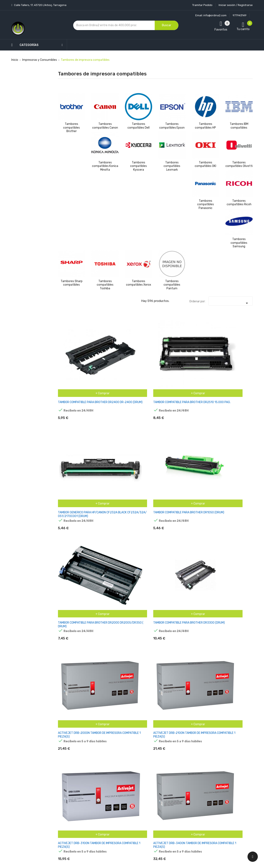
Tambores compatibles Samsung (239, 243)
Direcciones (159, 800)
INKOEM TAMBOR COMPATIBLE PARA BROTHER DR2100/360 (171, 589)
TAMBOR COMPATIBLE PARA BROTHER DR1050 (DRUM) (171, 350)
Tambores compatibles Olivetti (239, 164)
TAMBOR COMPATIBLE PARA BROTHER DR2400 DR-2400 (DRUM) (70, 350)
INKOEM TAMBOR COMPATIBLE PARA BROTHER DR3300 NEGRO (238, 589)
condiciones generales (227, 776)
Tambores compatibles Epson (172, 126)
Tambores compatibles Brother (71, 128)
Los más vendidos (97, 764)
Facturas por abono (164, 793)
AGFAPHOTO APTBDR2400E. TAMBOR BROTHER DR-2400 (238, 410)
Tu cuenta (160, 748)
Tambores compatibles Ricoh (239, 203)
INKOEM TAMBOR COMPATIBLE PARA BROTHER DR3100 (204, 587)
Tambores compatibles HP (205, 126)
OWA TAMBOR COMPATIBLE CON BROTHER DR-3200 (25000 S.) (205, 708)
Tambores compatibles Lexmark (172, 166)
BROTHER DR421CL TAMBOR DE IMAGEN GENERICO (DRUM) (138, 468)
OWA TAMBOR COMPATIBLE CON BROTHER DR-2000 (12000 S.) (171, 708)
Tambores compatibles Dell (138, 126)
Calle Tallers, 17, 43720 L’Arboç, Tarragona (40, 5)
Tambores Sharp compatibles (72, 283)
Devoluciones (128, 796)
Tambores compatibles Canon (105, 126)
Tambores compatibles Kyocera (138, 166)
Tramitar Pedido (202, 5)
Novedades (93, 757)
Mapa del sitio (128, 817)
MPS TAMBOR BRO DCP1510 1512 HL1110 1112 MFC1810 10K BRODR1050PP (138, 648)
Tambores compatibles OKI (205, 164)
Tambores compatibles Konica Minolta (105, 166)
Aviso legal (126, 774)
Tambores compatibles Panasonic (206, 204)
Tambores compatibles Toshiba (105, 285)
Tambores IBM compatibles (239, 126)
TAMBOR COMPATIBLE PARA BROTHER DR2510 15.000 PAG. (104, 350)
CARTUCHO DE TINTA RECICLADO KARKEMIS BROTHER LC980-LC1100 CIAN (205, 470)
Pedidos (157, 785)
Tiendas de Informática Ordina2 (126, 832)
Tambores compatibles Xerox (139, 283)
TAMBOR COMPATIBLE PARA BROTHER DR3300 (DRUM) (238, 350)
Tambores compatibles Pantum (172, 285)
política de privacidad (200, 780)
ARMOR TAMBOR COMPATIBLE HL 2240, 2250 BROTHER (69, 470)
